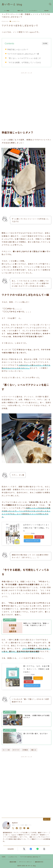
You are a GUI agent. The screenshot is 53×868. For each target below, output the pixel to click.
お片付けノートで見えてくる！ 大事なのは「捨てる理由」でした (37, 528)
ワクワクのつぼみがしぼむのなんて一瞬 (23, 54)
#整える (34, 750)
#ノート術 (6, 750)
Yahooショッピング (32, 541)
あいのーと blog (12, 4)
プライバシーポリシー (26, 862)
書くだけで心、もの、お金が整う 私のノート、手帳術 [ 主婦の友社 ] (36, 669)
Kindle (28, 678)
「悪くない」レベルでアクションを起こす (24, 58)
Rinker (33, 533)
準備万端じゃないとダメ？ (18, 49)
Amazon (29, 537)
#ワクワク (16, 750)
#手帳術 (25, 750)
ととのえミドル (15, 21)
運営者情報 (13, 862)
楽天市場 (39, 537)
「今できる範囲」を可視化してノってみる (24, 62)
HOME (4, 857)
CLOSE (45, 43)
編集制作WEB (39, 862)
